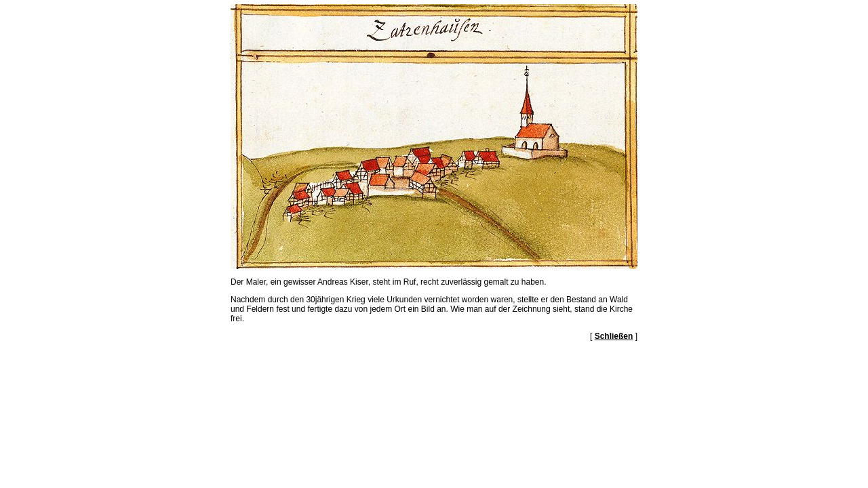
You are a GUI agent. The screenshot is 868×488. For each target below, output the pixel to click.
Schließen (614, 336)
